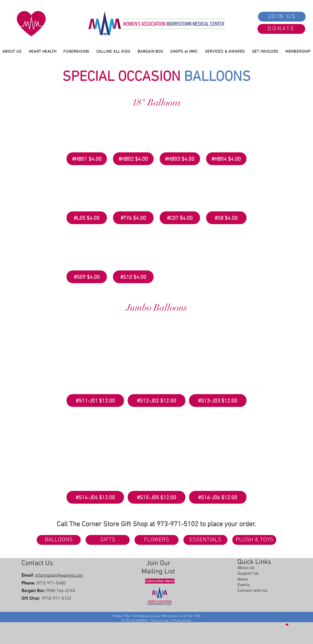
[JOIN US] (282, 17)
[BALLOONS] (59, 540)
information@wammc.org (59, 576)
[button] (87, 139)
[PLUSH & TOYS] (254, 540)
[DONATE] (281, 29)
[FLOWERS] (156, 540)
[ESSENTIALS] (205, 540)
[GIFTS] (108, 540)
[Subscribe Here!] (160, 581)
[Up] (287, 624)
